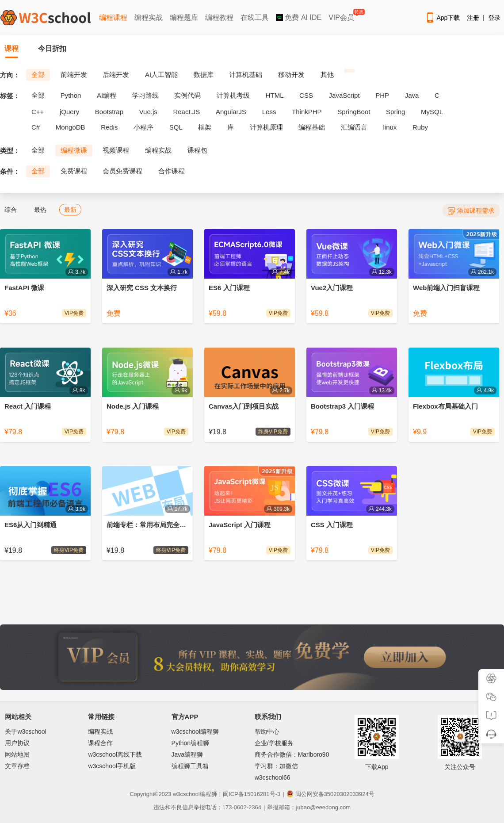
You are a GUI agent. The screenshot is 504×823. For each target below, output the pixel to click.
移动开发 (291, 75)
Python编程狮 (191, 743)
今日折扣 (52, 48)
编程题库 (184, 17)
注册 (473, 18)
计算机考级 (233, 95)
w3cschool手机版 (112, 766)
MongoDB (71, 127)
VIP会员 (342, 16)
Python (71, 95)
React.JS (186, 112)
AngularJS (231, 112)
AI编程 (107, 95)
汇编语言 (354, 127)
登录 (494, 18)
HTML (275, 95)
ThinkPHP (307, 112)
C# (36, 127)
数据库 (204, 75)
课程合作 (100, 743)
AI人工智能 (161, 75)
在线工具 (255, 17)
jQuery (69, 112)
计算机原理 (266, 127)
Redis (109, 127)
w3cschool (186, 794)
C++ (38, 112)
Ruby (420, 127)
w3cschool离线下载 (115, 754)
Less (269, 112)
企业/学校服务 (274, 743)
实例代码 (187, 95)
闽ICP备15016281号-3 (252, 794)
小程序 (143, 127)
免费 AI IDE (299, 17)
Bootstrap (109, 112)
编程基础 (312, 127)
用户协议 (17, 743)
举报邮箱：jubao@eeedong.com (309, 807)
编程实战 (149, 17)
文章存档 (17, 766)
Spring (395, 112)
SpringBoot (354, 112)
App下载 (443, 18)
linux (390, 127)
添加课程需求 (471, 211)
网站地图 (17, 754)
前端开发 (74, 75)
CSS (306, 95)
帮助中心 (267, 731)
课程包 (197, 150)
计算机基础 (246, 75)
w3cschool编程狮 (195, 731)
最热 (40, 210)
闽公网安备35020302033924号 (330, 794)
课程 (11, 48)
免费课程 (74, 171)
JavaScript (344, 95)
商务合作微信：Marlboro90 (292, 754)
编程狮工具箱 (190, 766)
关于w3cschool (25, 731)
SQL (176, 127)
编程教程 (219, 17)
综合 (11, 210)
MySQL (432, 112)
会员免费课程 (122, 171)
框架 (205, 127)
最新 (70, 210)
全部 (38, 75)
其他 (327, 75)
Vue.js (148, 112)
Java (412, 95)
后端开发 (116, 75)
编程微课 (74, 150)
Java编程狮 (187, 754)
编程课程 (113, 17)
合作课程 (172, 171)
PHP (382, 95)
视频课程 (116, 150)
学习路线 (145, 95)
